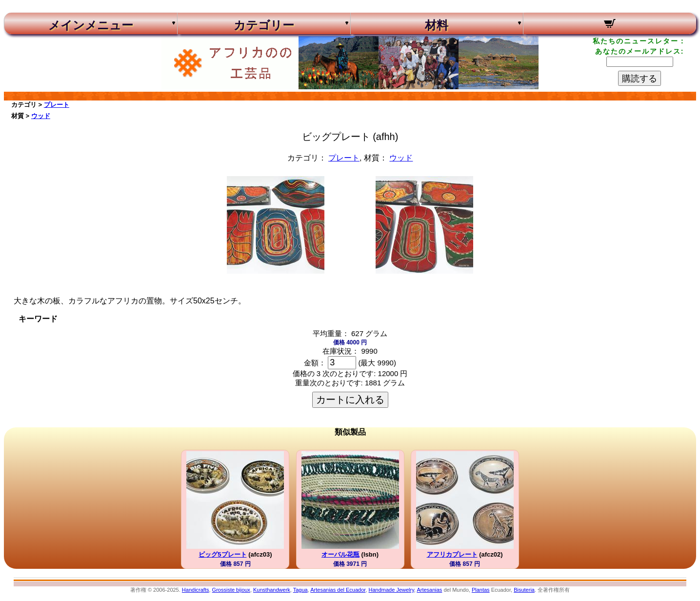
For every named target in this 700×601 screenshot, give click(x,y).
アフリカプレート (452, 554)
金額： (315, 363)
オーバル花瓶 (340, 554)
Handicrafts (196, 590)
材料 (437, 25)
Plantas (481, 590)
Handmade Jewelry (391, 590)
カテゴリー (264, 25)
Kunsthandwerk (272, 590)
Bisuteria (524, 590)
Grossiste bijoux (231, 590)
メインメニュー (91, 25)
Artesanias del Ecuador (338, 590)
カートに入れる (350, 400)
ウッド (41, 116)
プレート (57, 105)
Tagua (300, 590)
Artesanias (429, 590)
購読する (640, 79)
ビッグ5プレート (222, 554)
